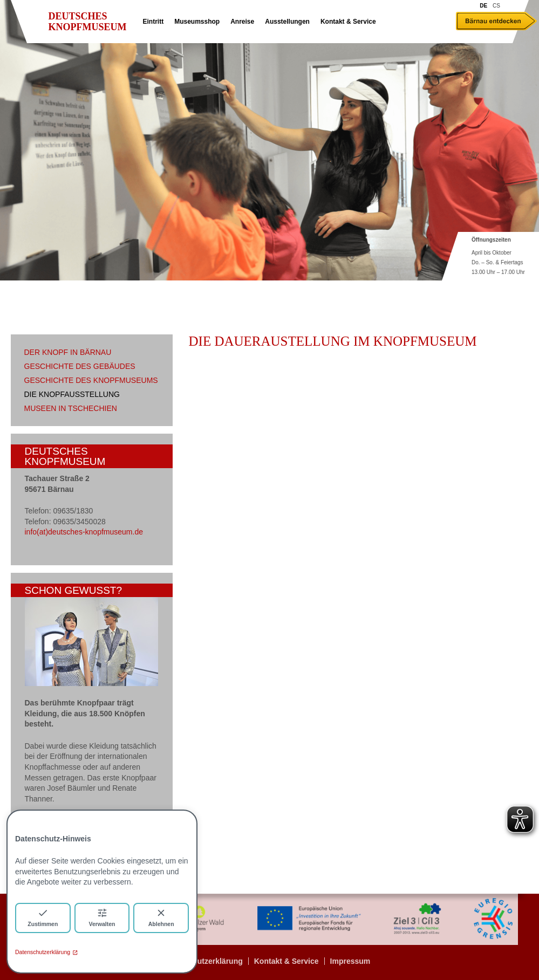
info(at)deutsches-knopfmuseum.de (84, 532)
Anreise (242, 22)
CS (496, 6)
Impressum (350, 961)
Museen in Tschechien (71, 408)
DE (483, 6)
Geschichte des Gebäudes (80, 366)
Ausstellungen (287, 22)
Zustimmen (43, 917)
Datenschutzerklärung (46, 952)
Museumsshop (197, 22)
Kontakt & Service (348, 22)
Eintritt (153, 22)
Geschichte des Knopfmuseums (91, 380)
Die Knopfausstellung (72, 394)
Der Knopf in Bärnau (68, 352)
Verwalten (102, 917)
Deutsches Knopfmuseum (88, 22)
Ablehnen (161, 917)
